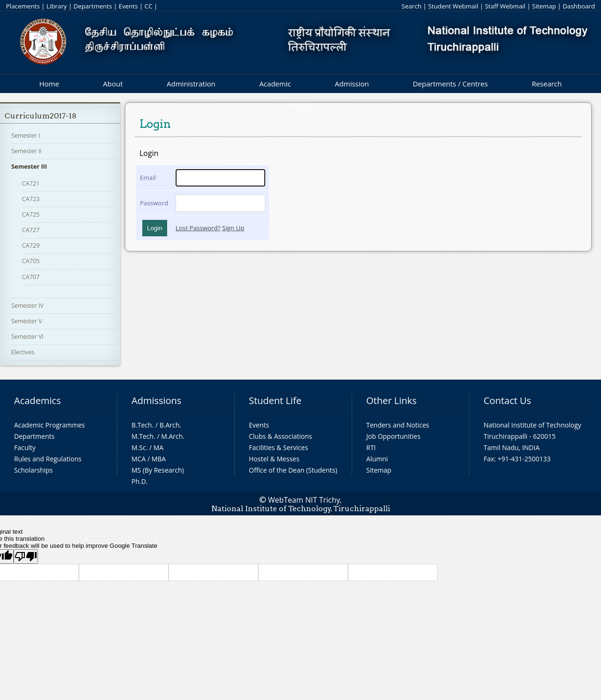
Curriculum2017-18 (41, 116)
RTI (371, 447)
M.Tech (143, 436)
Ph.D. (140, 481)
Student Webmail (453, 6)
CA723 (31, 199)
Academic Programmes (50, 425)
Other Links (391, 401)
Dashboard (579, 6)
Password (154, 203)
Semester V (27, 321)
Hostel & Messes (274, 459)
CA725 (31, 214)
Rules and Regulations (48, 459)
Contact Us (507, 401)
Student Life (275, 401)
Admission (352, 84)
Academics (37, 401)
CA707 (31, 277)
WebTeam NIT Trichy (304, 500)
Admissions (156, 401)
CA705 (31, 261)
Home (49, 84)
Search (411, 6)
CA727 (31, 230)
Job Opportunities (393, 436)
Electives (23, 352)
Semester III (29, 166)
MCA (139, 459)
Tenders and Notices (398, 425)
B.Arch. (170, 425)
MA (158, 447)
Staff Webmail (505, 6)
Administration (191, 84)
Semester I (26, 135)
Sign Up (233, 228)
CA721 (31, 183)
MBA (159, 459)
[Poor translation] (26, 556)
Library (57, 6)
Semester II (26, 151)
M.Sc (139, 447)
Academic (275, 84)
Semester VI (27, 336)
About (113, 84)
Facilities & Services (278, 447)
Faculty (25, 447)
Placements (23, 6)
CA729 (31, 245)
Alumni (377, 459)
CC (149, 6)
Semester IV (27, 305)
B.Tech (142, 425)
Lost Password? (198, 228)
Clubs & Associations (281, 436)
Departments (93, 6)
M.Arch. (173, 436)
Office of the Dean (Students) (293, 470)
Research (547, 84)
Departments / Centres (450, 84)
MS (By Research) (158, 470)
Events (128, 6)
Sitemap (544, 6)
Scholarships (33, 470)
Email (148, 178)
